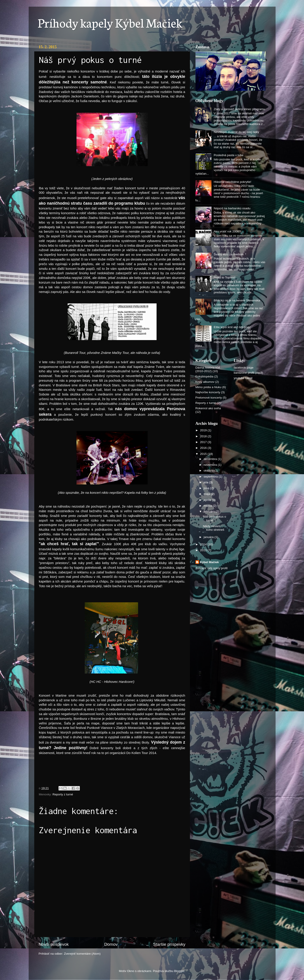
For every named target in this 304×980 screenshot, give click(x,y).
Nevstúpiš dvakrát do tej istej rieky (236, 132)
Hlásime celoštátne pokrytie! (233, 182)
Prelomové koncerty (209, 398)
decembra (211, 459)
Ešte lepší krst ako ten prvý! (232, 327)
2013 (204, 550)
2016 (204, 448)
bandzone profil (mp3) (248, 373)
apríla (208, 500)
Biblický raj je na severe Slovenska (237, 300)
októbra (209, 471)
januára (209, 537)
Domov (111, 944)
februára (210, 511)
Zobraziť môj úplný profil (212, 568)
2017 (204, 442)
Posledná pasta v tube (229, 155)
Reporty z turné (63, 794)
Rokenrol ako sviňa (208, 408)
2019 (204, 430)
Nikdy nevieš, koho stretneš (213, 528)
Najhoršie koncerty (208, 392)
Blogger (179, 971)
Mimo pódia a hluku (208, 387)
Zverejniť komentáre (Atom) (82, 954)
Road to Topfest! (225, 277)
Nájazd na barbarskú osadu (232, 208)
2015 (204, 454)
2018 (204, 436)
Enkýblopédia (204, 376)
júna (207, 488)
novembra (211, 465)
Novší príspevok (54, 944)
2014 (204, 544)
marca (208, 506)
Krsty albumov (205, 382)
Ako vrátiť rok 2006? (227, 231)
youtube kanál (243, 378)
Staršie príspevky (169, 944)
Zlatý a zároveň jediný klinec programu (239, 109)
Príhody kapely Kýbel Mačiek (110, 22)
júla (206, 482)
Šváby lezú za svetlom (229, 254)
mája (207, 494)
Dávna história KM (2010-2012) (208, 369)
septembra (211, 477)
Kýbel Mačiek (209, 562)
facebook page (244, 368)
